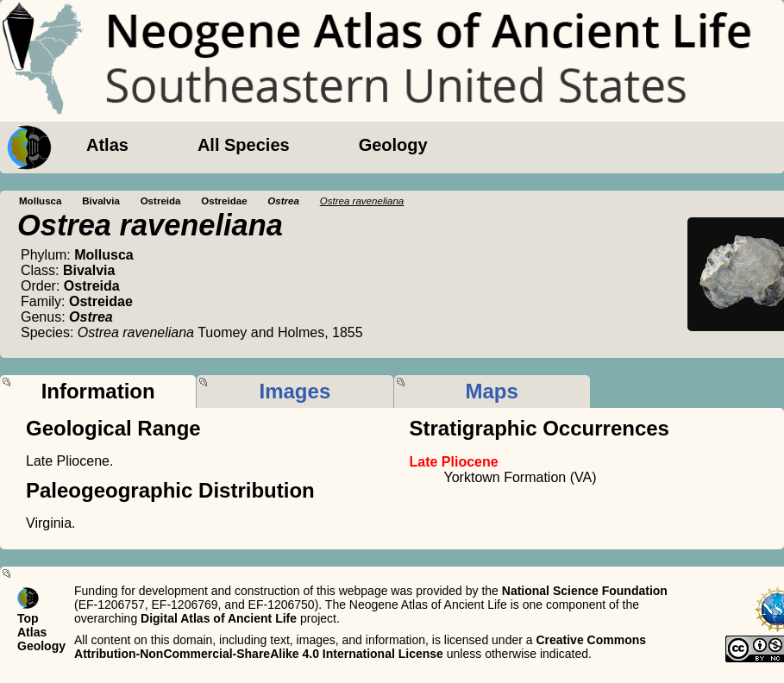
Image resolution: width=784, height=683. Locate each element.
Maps (491, 391)
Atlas (107, 145)
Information (98, 391)
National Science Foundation (585, 591)
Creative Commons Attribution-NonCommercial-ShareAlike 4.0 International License (360, 647)
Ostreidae (224, 201)
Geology (393, 145)
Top (28, 618)
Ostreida (161, 201)
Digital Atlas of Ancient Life (219, 618)
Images (295, 391)
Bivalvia (101, 201)
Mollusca (40, 201)
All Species (244, 145)
